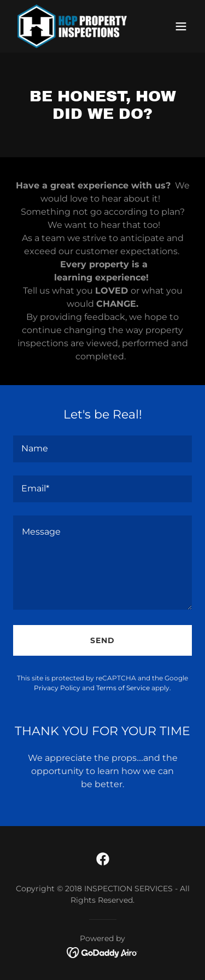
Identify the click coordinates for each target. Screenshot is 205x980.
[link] (72, 26)
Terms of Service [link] (123, 688)
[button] (181, 26)
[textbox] (102, 449)
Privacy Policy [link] (57, 688)
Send (102, 640)
